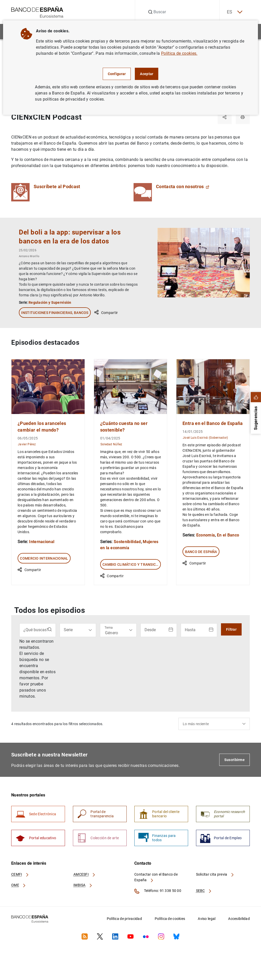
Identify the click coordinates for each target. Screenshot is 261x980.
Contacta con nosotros (183, 187)
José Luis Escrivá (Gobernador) (205, 437)
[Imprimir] (243, 117)
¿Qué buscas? (36, 630)
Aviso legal (207, 919)
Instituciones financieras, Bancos (55, 312)
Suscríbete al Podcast (57, 187)
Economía (206, 535)
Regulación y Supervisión (50, 302)
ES (234, 12)
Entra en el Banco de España (213, 423)
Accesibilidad (239, 919)
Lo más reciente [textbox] (196, 724)
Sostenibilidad (127, 541)
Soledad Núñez (111, 444)
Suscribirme (234, 760)
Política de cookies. (179, 53)
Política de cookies (170, 919)
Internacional (42, 541)
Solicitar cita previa (215, 875)
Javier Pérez (27, 444)
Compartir (106, 312)
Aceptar (147, 74)
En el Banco (228, 535)
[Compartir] (224, 117)
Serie (68, 630)
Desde (150, 630)
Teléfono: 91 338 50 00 (158, 891)
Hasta (190, 630)
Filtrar (231, 629)
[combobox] (214, 724)
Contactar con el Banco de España (156, 877)
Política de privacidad (124, 919)
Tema (109, 627)
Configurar (117, 74)
